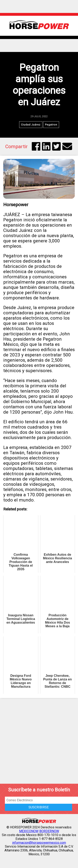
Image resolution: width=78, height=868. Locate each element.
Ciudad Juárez (31, 125)
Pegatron (51, 125)
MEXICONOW (29, 831)
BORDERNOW (49, 831)
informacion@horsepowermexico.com (39, 843)
